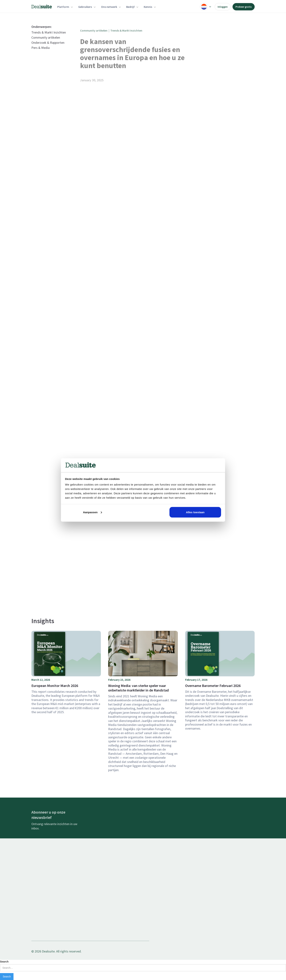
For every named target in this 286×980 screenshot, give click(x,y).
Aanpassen (92, 512)
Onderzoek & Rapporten (48, 49)
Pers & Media (40, 54)
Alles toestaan (195, 512)
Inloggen (223, 7)
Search (4, 962)
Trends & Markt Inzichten (49, 38)
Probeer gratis (244, 7)
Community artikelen (46, 44)
